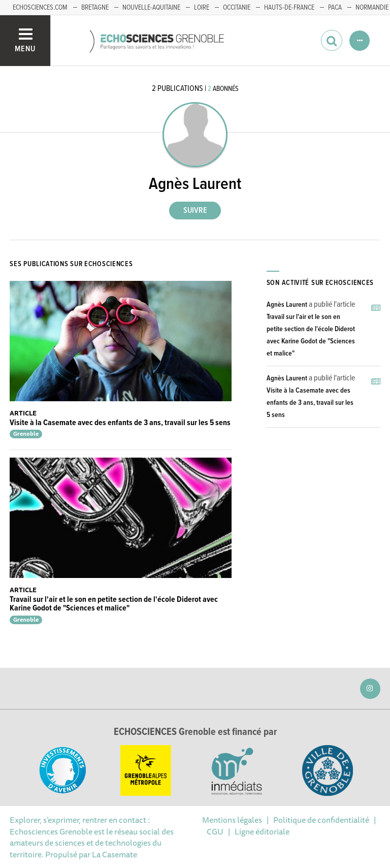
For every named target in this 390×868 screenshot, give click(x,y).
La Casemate (115, 854)
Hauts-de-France (289, 8)
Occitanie (237, 8)
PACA (335, 8)
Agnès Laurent (287, 305)
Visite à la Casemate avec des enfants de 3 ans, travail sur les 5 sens (120, 423)
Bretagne (95, 8)
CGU (215, 831)
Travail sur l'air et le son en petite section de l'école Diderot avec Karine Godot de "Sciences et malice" (114, 604)
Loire (202, 8)
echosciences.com (40, 8)
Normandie (372, 8)
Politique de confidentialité (321, 820)
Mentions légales (232, 820)
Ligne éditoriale (262, 831)
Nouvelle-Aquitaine (151, 8)
